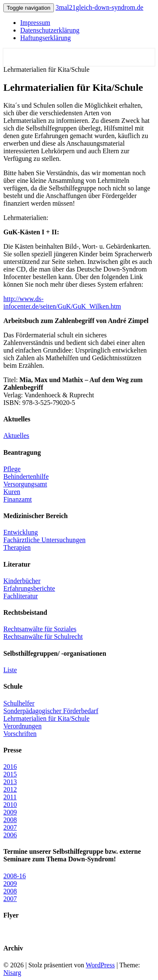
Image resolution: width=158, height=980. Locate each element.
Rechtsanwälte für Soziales (40, 629)
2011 (10, 797)
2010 (10, 805)
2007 (10, 827)
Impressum (35, 23)
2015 (10, 774)
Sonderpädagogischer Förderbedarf (51, 711)
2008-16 (15, 876)
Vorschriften (20, 734)
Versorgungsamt (25, 484)
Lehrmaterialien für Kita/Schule (46, 718)
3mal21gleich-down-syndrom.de (99, 7)
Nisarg (12, 973)
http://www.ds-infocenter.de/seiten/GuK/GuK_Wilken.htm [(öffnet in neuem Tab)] (62, 303)
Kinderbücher (22, 581)
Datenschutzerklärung (50, 30)
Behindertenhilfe (26, 476)
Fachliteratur (21, 596)
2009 (10, 812)
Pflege (12, 469)
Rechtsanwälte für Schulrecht (43, 637)
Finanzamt (18, 499)
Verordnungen (23, 726)
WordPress (100, 965)
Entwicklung (21, 532)
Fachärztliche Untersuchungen (44, 540)
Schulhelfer (19, 703)
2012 (10, 789)
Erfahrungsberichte (29, 588)
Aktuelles (16, 436)
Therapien (17, 547)
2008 (10, 820)
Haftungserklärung (46, 38)
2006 (10, 835)
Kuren (12, 492)
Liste (10, 670)
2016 (10, 767)
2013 (10, 782)
